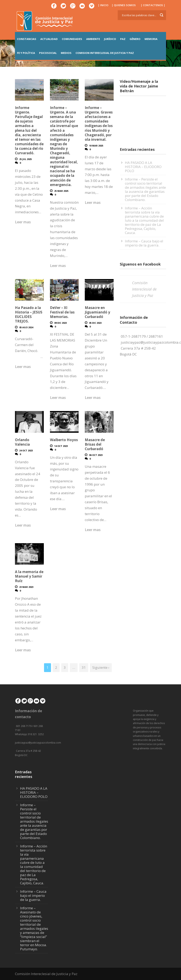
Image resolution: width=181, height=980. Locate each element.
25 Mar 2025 (61, 191)
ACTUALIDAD (49, 39)
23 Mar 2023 (26, 587)
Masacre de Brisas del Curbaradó (95, 444)
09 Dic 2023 (61, 323)
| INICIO (103, 5)
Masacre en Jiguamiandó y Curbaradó (97, 312)
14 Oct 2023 (61, 446)
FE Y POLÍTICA (26, 53)
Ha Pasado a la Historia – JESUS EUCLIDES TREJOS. (29, 314)
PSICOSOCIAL (48, 53)
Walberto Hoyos (64, 440)
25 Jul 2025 (25, 159)
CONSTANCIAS (27, 39)
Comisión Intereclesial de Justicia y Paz (144, 289)
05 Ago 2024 (26, 327)
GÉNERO (135, 39)
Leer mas (23, 222)
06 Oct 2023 (96, 455)
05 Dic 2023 (95, 323)
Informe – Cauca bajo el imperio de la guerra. (144, 243)
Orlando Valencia (22, 442)
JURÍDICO (110, 39)
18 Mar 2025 (96, 146)
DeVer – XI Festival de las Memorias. (62, 312)
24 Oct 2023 (26, 450)
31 (84, 667)
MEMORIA (151, 39)
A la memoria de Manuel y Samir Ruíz (29, 576)
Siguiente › (101, 667)
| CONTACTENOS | (153, 5)
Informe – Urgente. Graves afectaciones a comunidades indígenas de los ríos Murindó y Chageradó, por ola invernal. (99, 124)
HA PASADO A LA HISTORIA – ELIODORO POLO (143, 167)
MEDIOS (66, 53)
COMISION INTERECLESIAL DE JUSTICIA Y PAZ (105, 53)
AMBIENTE (93, 39)
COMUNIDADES (72, 39)
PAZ (123, 39)
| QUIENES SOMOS (124, 5)
